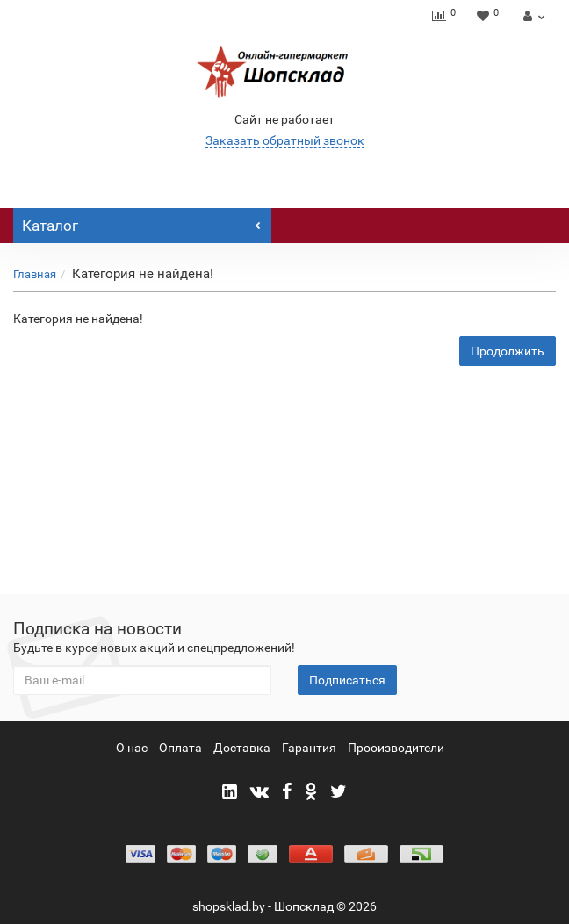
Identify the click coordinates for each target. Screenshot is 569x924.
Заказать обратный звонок (285, 140)
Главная (35, 274)
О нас (132, 748)
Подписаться (347, 680)
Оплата (180, 748)
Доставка (242, 748)
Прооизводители (396, 748)
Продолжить (508, 351)
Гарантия (309, 748)
